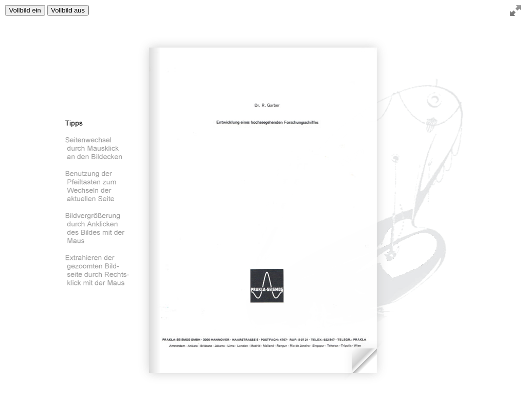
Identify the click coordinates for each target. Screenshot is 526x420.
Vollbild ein (25, 10)
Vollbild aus (68, 10)
